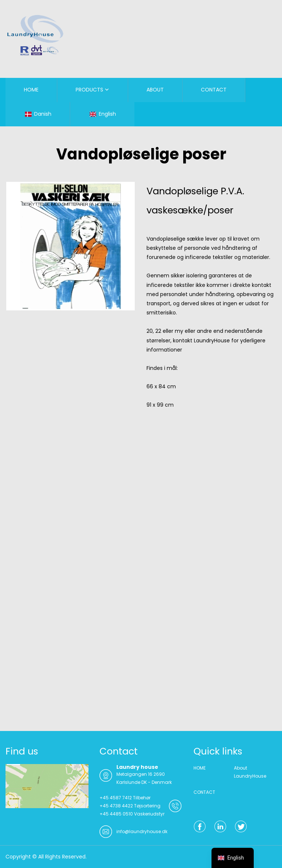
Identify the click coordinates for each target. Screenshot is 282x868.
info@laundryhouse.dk (142, 831)
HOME (31, 90)
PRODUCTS (89, 90)
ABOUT (155, 90)
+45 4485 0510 (116, 814)
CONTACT (214, 90)
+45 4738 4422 (116, 806)
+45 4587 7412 (116, 798)
